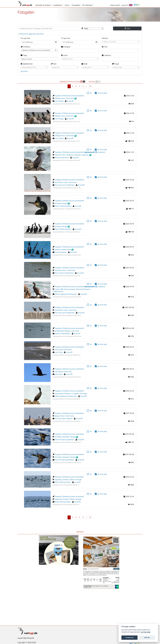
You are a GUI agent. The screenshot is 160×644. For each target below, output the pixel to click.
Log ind (124, 5)
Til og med (66, 38)
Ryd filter (24, 71)
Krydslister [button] (58, 5)
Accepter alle (129, 638)
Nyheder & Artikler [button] (43, 5)
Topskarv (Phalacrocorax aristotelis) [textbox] (36, 50)
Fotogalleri (76, 5)
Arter (67, 5)
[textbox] (121, 42)
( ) (95, 152)
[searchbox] (40, 59)
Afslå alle (147, 638)
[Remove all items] (55, 50)
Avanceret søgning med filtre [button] (31, 34)
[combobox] (121, 42)
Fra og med (25, 38)
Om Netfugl (87, 5)
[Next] (86, 86)
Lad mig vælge (146, 632)
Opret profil (115, 5)
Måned (105, 38)
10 (90, 86)
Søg (127, 28)
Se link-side (101, 93)
